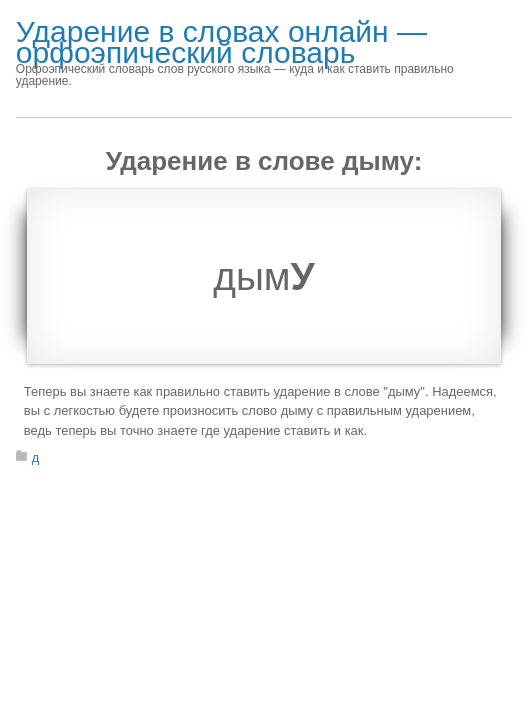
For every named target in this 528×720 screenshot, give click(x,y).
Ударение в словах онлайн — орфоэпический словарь (221, 42)
